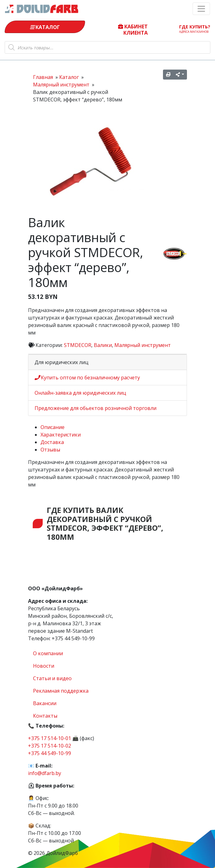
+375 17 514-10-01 (50, 738)
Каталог (45, 27)
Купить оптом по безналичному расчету (87, 378)
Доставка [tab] (52, 442)
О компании (48, 653)
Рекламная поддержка (61, 691)
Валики (103, 345)
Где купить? (195, 29)
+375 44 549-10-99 (50, 753)
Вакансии (45, 703)
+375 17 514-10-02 (50, 746)
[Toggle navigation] (201, 9)
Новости (44, 666)
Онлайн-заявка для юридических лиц (80, 393)
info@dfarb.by (45, 773)
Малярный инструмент (143, 345)
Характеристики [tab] (61, 435)
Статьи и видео (52, 678)
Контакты (45, 716)
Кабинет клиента (133, 29)
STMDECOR (78, 345)
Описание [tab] (53, 427)
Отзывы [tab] (50, 450)
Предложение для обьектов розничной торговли (96, 408)
